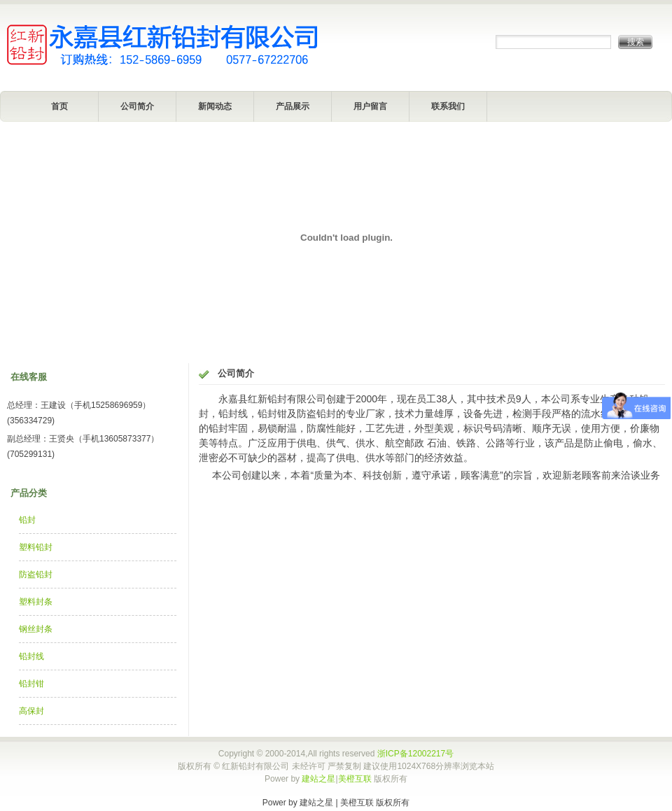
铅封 (27, 520)
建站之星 (318, 779)
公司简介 (137, 106)
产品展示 (293, 106)
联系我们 (448, 106)
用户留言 (370, 106)
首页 (59, 106)
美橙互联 (355, 779)
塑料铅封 (36, 547)
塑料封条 (36, 602)
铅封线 (31, 656)
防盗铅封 (36, 574)
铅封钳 (31, 684)
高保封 (31, 711)
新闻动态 (215, 106)
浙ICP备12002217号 (415, 754)
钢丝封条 (36, 629)
